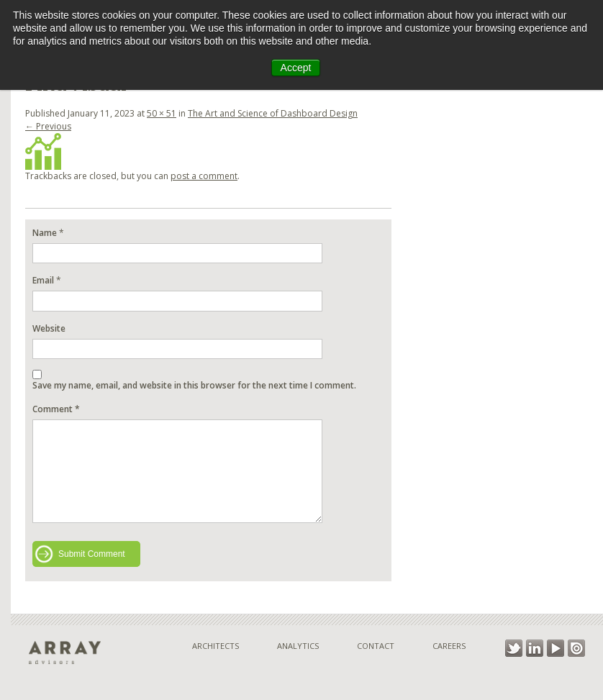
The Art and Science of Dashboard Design (273, 113)
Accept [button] (296, 68)
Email (43, 280)
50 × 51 (162, 113)
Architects (216, 646)
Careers (449, 646)
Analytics (298, 646)
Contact (376, 646)
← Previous (48, 126)
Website (49, 328)
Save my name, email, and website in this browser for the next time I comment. (194, 385)
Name (45, 233)
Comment (56, 409)
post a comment (204, 176)
